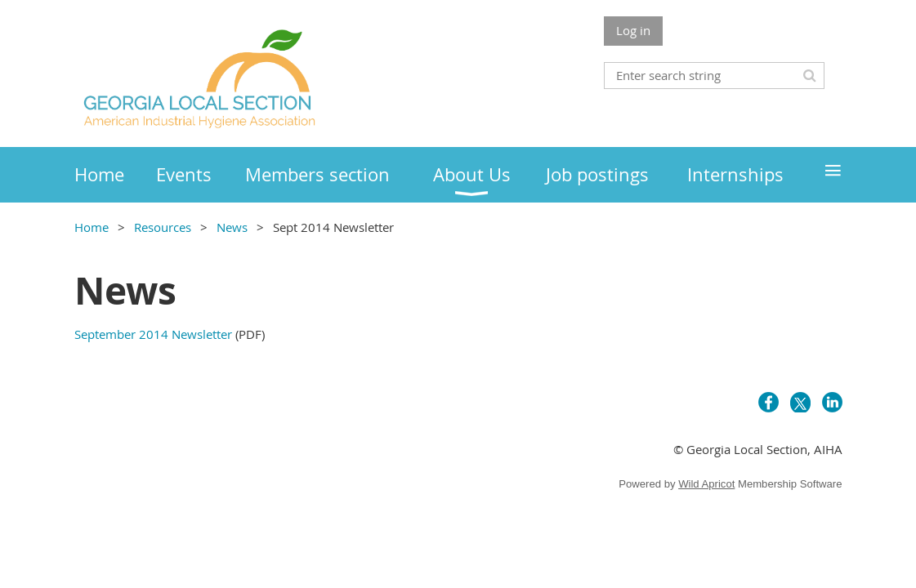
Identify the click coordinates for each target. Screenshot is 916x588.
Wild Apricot (706, 484)
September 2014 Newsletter (153, 334)
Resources (163, 227)
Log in (633, 30)
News (234, 227)
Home (92, 227)
